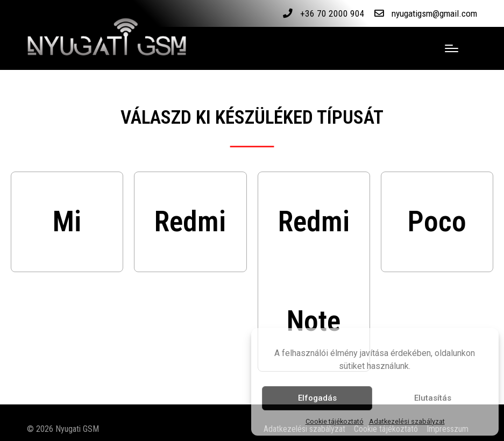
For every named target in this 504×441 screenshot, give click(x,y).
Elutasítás (433, 398)
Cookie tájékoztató (335, 421)
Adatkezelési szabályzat (407, 421)
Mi (67, 222)
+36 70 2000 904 (328, 13)
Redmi (190, 222)
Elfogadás (317, 398)
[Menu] (452, 48)
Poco (437, 222)
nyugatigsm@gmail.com (432, 13)
